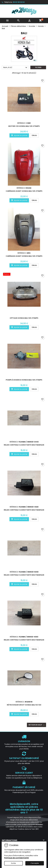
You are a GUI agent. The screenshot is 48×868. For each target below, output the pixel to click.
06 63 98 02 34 (19, 2)
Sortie (13, 863)
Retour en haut (37, 725)
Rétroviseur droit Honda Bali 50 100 (24, 705)
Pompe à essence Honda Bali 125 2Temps (24, 380)
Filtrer (38, 67)
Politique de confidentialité (16, 858)
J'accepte (35, 863)
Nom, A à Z (16, 68)
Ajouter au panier (19, 135)
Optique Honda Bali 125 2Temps (24, 318)
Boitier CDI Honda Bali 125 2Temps (24, 126)
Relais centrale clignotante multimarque (24, 445)
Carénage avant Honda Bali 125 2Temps (24, 191)
